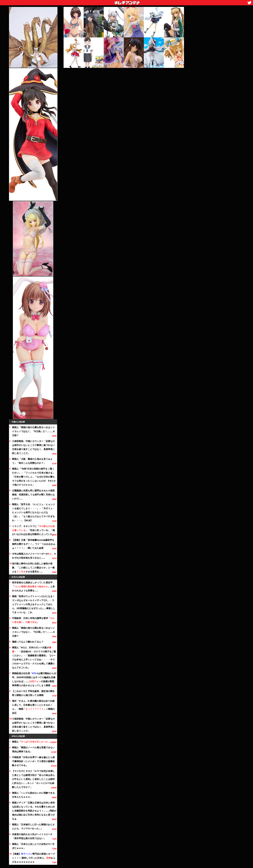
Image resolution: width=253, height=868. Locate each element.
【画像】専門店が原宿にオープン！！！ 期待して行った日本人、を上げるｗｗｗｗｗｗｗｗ (34, 858)
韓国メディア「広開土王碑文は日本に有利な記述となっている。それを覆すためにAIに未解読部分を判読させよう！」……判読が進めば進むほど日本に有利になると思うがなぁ (34, 811)
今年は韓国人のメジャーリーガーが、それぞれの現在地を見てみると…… (34, 556)
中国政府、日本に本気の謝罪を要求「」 (33, 620)
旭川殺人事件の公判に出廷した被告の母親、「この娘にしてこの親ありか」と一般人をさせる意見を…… (33, 568)
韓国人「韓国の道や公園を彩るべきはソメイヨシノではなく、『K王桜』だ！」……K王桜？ (33, 431)
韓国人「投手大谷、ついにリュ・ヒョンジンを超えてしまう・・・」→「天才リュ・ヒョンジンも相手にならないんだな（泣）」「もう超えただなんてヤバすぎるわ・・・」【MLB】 (33, 512)
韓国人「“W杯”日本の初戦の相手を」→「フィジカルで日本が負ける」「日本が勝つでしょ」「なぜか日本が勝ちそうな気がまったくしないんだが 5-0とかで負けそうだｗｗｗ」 (34, 477)
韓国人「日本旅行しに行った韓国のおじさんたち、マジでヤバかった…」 (33, 826)
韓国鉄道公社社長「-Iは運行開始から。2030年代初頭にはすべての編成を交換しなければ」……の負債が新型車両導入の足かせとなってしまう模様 (34, 679)
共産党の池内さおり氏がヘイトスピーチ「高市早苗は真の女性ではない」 (32, 836)
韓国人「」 (32, 742)
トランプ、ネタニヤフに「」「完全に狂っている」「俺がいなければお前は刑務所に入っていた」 (33, 530)
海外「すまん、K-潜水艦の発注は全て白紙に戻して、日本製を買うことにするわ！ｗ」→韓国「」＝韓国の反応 (33, 707)
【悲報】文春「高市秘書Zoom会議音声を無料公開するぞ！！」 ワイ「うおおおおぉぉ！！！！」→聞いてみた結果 (34, 544)
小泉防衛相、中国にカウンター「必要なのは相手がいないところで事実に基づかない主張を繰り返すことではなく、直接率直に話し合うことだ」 (33, 447)
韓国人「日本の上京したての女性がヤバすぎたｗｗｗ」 (33, 846)
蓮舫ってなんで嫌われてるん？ (28, 642)
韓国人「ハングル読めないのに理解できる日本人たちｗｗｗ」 (33, 795)
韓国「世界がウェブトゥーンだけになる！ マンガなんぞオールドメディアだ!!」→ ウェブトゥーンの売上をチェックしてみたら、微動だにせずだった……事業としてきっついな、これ (34, 604)
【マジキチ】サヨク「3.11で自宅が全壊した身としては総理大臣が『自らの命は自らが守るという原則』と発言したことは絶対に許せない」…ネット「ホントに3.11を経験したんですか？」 (33, 779)
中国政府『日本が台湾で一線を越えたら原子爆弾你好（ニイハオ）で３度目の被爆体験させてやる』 (33, 761)
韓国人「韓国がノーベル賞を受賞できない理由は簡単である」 (33, 749)
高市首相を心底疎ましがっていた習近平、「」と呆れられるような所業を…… (33, 586)
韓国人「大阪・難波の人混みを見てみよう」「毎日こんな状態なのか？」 (32, 461)
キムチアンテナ (104, 2)
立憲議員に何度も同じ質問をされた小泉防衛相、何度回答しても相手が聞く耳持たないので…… (33, 494)
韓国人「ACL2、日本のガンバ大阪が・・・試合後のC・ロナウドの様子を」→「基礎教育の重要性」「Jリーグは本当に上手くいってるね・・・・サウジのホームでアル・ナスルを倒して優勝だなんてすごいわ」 (34, 657)
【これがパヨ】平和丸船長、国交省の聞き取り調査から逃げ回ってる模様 (33, 693)
